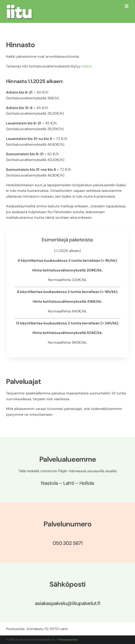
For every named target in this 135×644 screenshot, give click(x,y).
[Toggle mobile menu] (127, 6)
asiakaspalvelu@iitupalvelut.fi (67, 603)
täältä (87, 66)
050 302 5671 (67, 543)
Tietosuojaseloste (68, 640)
